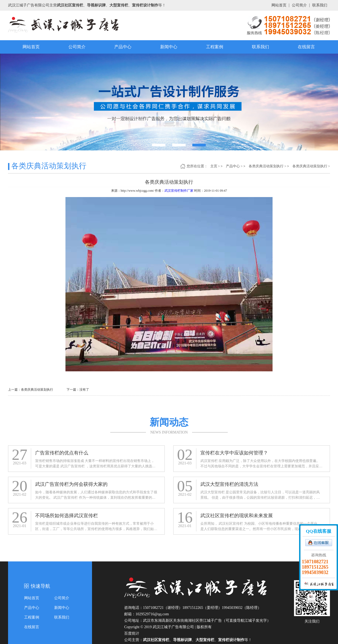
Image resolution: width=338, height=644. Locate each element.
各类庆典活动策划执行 (266, 166)
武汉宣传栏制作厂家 (179, 191)
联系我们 (320, 5)
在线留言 (306, 47)
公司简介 (299, 5)
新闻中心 (169, 47)
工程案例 (215, 47)
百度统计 (132, 633)
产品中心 (123, 47)
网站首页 (279, 5)
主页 (214, 166)
